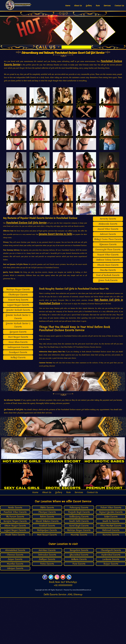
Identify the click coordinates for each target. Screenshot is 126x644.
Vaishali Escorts (47, 572)
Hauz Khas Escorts (18, 388)
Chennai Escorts (15, 601)
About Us (78, 6)
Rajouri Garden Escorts (111, 559)
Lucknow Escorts (111, 606)
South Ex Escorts (111, 568)
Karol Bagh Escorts (79, 572)
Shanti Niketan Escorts (47, 568)
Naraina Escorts (111, 581)
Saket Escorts (111, 563)
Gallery (89, 6)
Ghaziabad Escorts (79, 601)
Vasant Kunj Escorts (18, 346)
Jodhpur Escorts (47, 606)
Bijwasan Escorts (108, 291)
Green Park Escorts (108, 327)
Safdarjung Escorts (79, 563)
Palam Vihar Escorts (111, 554)
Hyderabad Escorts (111, 601)
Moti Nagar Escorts (47, 581)
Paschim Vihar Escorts (15, 559)
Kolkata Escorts (79, 606)
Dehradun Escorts (47, 601)
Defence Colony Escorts (108, 306)
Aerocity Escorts (108, 265)
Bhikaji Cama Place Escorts (108, 286)
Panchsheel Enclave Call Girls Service (26, 269)
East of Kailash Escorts (108, 322)
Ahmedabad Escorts (15, 597)
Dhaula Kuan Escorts (108, 311)
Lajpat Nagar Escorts (18, 351)
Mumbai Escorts (15, 610)
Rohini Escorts (47, 563)
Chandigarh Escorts (111, 597)
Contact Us (119, 6)
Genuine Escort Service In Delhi (55, 280)
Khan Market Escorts (111, 572)
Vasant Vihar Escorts (108, 301)
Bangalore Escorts (79, 597)
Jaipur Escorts (15, 606)
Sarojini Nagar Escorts (15, 568)
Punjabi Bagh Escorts (79, 559)
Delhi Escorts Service (55, 641)
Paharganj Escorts (79, 554)
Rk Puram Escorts (15, 563)
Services (107, 6)
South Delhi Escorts (79, 568)
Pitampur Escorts (47, 559)
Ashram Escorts (108, 281)
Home (68, 6)
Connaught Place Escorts (108, 296)
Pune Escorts (79, 610)
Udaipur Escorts (15, 615)
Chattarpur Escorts (18, 341)
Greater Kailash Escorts (18, 356)
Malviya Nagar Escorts (18, 336)
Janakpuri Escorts (18, 399)
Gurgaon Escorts (18, 378)
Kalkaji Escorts (18, 404)
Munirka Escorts (79, 581)
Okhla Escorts (47, 554)
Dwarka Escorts (108, 316)
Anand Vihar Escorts (108, 275)
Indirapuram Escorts (18, 394)
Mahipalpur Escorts (47, 577)
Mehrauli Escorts (111, 577)
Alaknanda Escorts (108, 270)
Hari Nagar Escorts (18, 383)
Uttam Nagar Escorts (15, 572)
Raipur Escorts (111, 610)
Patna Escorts (47, 610)
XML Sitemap (75, 641)
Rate (98, 6)
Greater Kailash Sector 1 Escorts (18, 363)
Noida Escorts (15, 554)
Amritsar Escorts (47, 597)
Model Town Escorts (15, 581)
